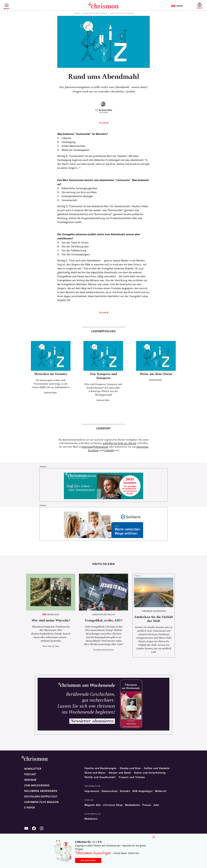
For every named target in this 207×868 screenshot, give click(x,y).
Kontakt (125, 791)
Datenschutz (110, 791)
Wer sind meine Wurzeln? (51, 620)
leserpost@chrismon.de (95, 447)
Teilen (103, 123)
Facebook (93, 450)
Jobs (156, 805)
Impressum (92, 791)
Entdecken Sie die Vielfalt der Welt (154, 619)
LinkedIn (109, 450)
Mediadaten (132, 805)
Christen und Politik (104, 614)
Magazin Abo (93, 805)
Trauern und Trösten (132, 777)
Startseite (78, 13)
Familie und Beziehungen (101, 768)
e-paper (30, 808)
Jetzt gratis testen (88, 860)
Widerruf (161, 791)
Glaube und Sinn (130, 768)
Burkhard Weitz (106, 110)
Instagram (142, 447)
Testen (177, 6)
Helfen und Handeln (157, 768)
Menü (7, 9)
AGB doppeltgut (143, 791)
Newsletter (33, 769)
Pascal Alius (47, 646)
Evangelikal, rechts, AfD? (104, 620)
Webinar (30, 780)
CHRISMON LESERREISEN (154, 611)
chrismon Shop (113, 805)
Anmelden (200, 6)
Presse (147, 805)
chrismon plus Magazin (42, 802)
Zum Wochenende (37, 785)
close (154, 837)
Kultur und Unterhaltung (150, 773)
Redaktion (91, 819)
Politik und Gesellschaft (100, 777)
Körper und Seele (120, 773)
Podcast (30, 774)
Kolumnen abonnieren (41, 791)
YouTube (26, 828)
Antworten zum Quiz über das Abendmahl (95, 13)
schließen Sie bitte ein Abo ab (119, 443)
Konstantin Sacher (100, 650)
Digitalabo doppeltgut (41, 797)
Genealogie (53, 614)
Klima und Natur (95, 773)
